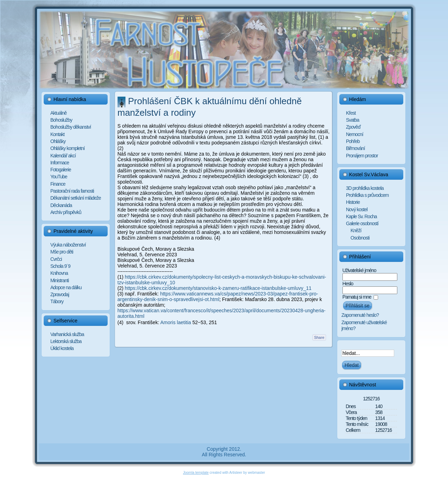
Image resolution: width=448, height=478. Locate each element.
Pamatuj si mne (357, 297)
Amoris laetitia (176, 322)
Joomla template (196, 473)
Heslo (348, 284)
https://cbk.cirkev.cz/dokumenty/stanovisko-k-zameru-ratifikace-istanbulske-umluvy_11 (218, 288)
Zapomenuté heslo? (360, 315)
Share (319, 337)
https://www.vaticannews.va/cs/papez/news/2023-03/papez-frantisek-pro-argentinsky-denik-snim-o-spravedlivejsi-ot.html (218, 297)
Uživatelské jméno (359, 270)
